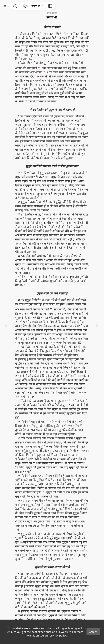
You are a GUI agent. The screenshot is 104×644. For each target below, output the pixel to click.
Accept (93, 632)
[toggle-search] (15, 6)
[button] (39, 67)
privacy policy (58, 636)
